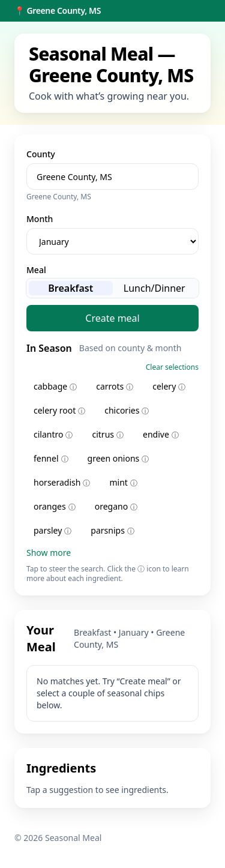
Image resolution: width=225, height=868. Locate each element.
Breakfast (70, 288)
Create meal (112, 318)
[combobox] (112, 176)
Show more (49, 553)
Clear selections (172, 367)
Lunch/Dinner (154, 288)
